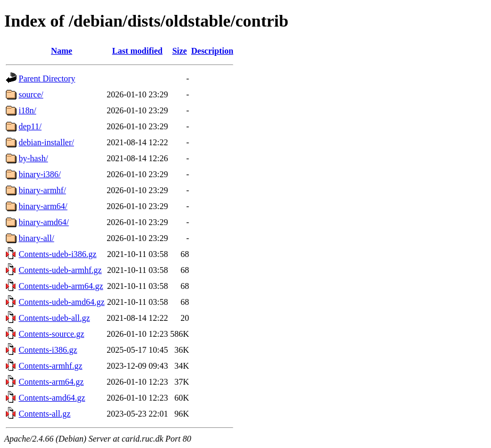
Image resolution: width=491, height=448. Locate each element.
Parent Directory (47, 78)
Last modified (138, 51)
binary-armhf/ (42, 190)
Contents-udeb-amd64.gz (62, 302)
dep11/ (30, 126)
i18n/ (27, 110)
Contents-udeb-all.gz (54, 318)
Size (179, 51)
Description (212, 51)
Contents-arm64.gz (51, 382)
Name (62, 51)
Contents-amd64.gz (52, 398)
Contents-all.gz (44, 414)
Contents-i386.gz (48, 350)
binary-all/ (36, 238)
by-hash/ (33, 158)
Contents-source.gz (51, 334)
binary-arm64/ (43, 206)
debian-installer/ (46, 142)
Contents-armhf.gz (51, 366)
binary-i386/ (40, 174)
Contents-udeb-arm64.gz (61, 286)
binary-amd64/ (44, 222)
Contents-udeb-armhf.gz (60, 270)
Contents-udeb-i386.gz (58, 254)
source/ (31, 94)
